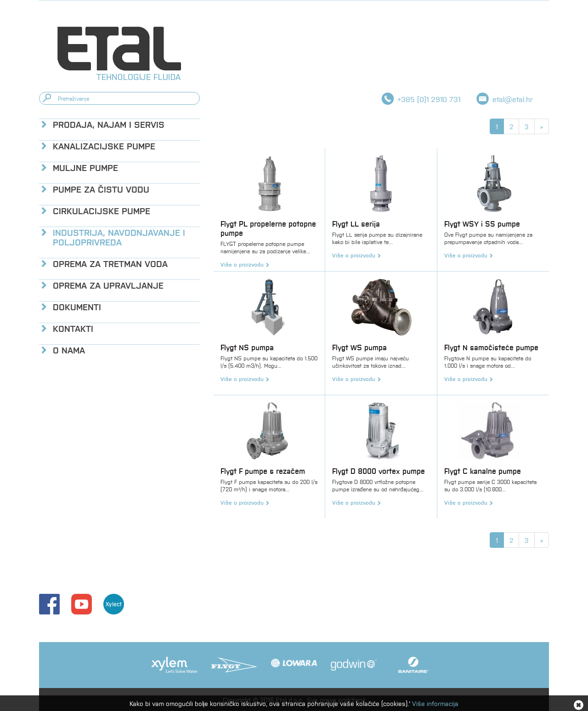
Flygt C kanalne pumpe (483, 471)
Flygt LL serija (356, 224)
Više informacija (435, 703)
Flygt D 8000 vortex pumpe (379, 471)
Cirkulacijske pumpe (102, 210)
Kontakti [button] (73, 328)
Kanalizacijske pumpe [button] (104, 145)
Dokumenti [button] (77, 306)
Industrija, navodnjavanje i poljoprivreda (119, 237)
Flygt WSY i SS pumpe (482, 224)
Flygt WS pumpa (359, 347)
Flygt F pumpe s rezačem (263, 471)
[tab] (119, 124)
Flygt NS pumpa (247, 347)
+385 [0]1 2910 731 (429, 99)
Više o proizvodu (242, 264)
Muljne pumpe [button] (85, 167)
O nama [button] (69, 350)
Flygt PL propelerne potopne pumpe (268, 228)
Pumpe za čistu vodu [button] (101, 189)
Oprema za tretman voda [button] (110, 263)
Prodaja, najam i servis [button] (109, 124)
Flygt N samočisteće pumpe (491, 347)
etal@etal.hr (513, 99)
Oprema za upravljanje (108, 285)
